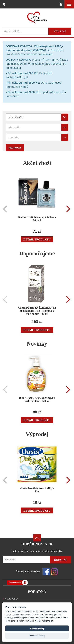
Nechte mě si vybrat (44, 621)
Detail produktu (37, 239)
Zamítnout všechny (37, 636)
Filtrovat (15, 148)
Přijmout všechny (37, 629)
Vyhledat (60, 31)
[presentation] (6, 209)
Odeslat (61, 560)
